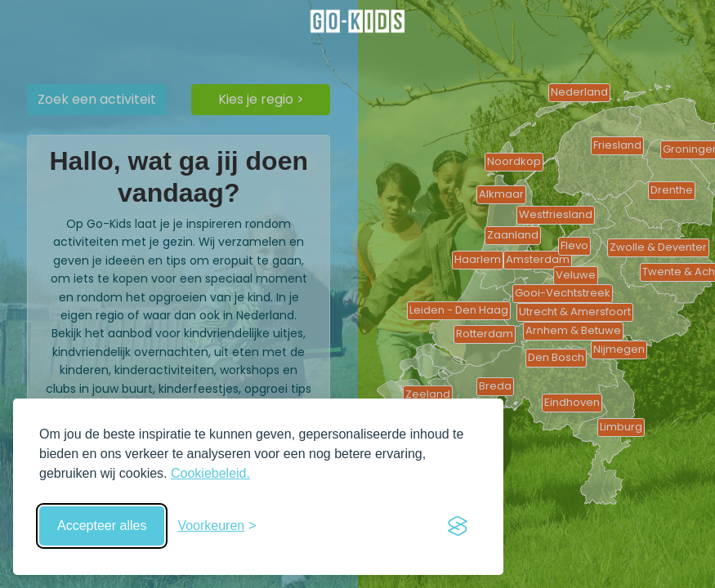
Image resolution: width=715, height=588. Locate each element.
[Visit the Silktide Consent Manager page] (458, 526)
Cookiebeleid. (210, 473)
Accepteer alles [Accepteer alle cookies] (102, 526)
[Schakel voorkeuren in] (217, 526)
